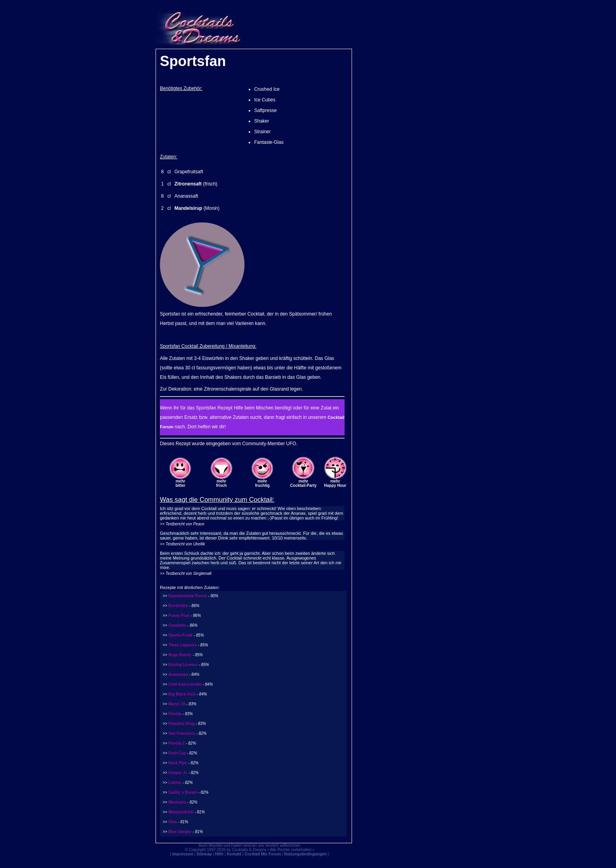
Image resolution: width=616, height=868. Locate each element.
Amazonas (178, 674)
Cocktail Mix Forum (263, 854)
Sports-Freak (180, 635)
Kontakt (234, 854)
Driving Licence (183, 665)
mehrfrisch (221, 483)
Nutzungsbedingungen (305, 854)
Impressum (183, 854)
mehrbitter (181, 483)
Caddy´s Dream (182, 792)
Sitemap (204, 854)
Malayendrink (181, 812)
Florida (175, 714)
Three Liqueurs (182, 645)
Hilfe (219, 854)
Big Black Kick (182, 694)
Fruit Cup (177, 753)
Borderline (178, 606)
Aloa (172, 822)
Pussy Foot (179, 616)
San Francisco (181, 733)
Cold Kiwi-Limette (185, 684)
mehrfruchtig (262, 483)
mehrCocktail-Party (303, 483)
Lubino (175, 783)
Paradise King (181, 724)
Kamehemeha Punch (187, 596)
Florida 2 (176, 743)
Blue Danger (180, 832)
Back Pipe (178, 763)
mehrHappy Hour (335, 483)
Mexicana (177, 802)
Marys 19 (177, 704)
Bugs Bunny (180, 655)
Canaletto (177, 625)
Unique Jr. (178, 773)
